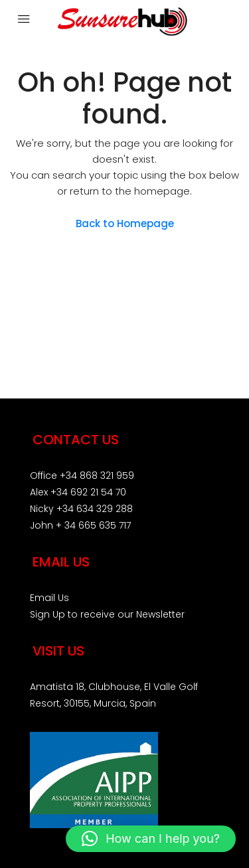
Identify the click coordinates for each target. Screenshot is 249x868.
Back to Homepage (125, 223)
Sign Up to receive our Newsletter (107, 614)
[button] (151, 839)
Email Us (49, 598)
